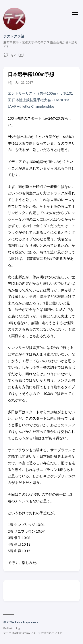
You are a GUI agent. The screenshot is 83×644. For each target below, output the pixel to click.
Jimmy (26, 633)
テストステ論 (14, 36)
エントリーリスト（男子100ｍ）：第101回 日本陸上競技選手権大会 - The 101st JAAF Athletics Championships (40, 100)
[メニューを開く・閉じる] (75, 12)
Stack (15, 633)
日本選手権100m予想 (31, 74)
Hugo (18, 628)
